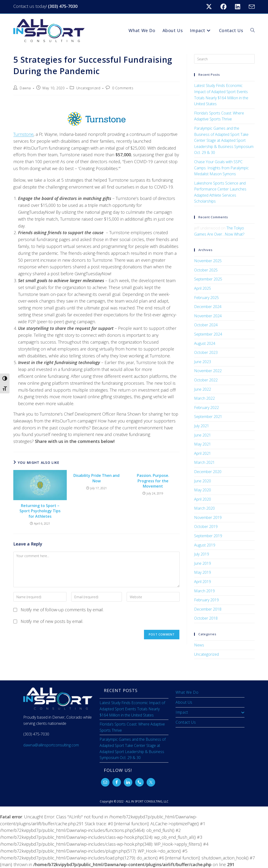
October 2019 (206, 526)
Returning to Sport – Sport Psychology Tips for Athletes (40, 511)
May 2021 (203, 444)
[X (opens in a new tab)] (212, 7)
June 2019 (203, 563)
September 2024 (208, 334)
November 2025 (208, 261)
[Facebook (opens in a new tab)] (226, 7)
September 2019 (208, 536)
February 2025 (206, 298)
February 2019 (206, 600)
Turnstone (23, 134)
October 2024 (206, 325)
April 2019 (203, 582)
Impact (210, 712)
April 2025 (203, 288)
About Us (184, 702)
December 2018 (208, 609)
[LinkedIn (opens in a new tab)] (240, 7)
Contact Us (186, 722)
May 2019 (203, 572)
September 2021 (208, 417)
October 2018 (206, 618)
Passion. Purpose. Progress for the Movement (153, 481)
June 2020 (203, 481)
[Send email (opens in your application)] (251, 7)
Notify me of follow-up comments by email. (62, 610)
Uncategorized (88, 88)
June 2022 (203, 389)
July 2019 (202, 554)
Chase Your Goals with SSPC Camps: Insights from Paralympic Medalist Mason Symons (221, 168)
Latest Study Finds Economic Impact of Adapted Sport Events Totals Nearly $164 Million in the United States (132, 709)
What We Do (187, 692)
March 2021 (204, 462)
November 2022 (208, 371)
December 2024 (208, 307)
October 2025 (206, 270)
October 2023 (206, 352)
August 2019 (205, 545)
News (199, 645)
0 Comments (123, 88)
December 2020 (208, 472)
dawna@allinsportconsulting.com (51, 745)
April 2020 (203, 499)
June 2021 (203, 435)
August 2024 (205, 343)
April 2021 (203, 453)
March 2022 (204, 398)
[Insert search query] (224, 59)
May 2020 (203, 490)
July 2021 (202, 426)
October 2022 (206, 380)
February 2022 (206, 408)
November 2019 (208, 517)
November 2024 (208, 316)
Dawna (25, 88)
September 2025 (208, 279)
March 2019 (204, 591)
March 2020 (204, 508)
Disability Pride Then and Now (96, 478)
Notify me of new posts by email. (52, 621)
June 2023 (203, 362)
